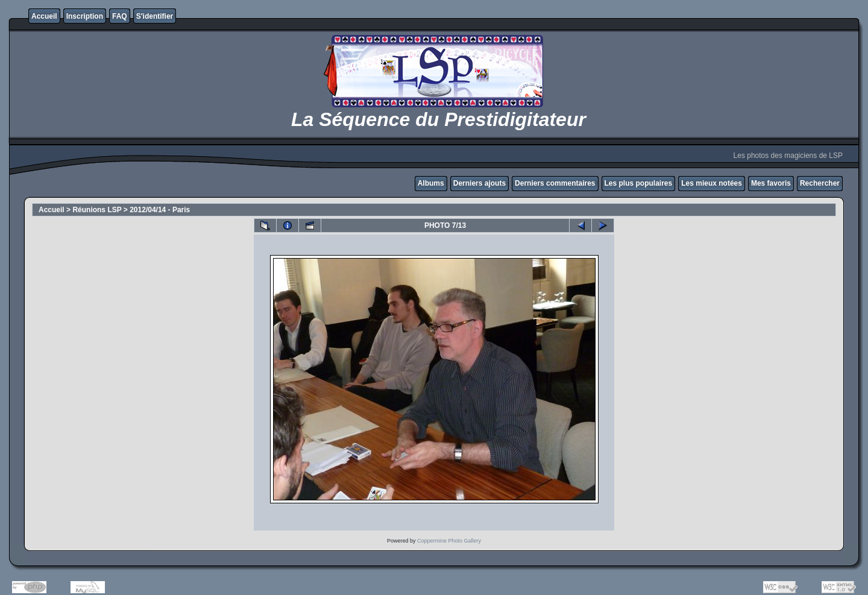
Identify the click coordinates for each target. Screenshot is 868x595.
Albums (431, 183)
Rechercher (820, 183)
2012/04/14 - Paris (160, 210)
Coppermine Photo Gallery (449, 541)
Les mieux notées (712, 183)
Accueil (44, 16)
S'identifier (155, 16)
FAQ (120, 16)
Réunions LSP (97, 210)
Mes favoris (771, 183)
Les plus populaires (639, 183)
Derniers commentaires (555, 183)
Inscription (85, 16)
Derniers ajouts (480, 183)
